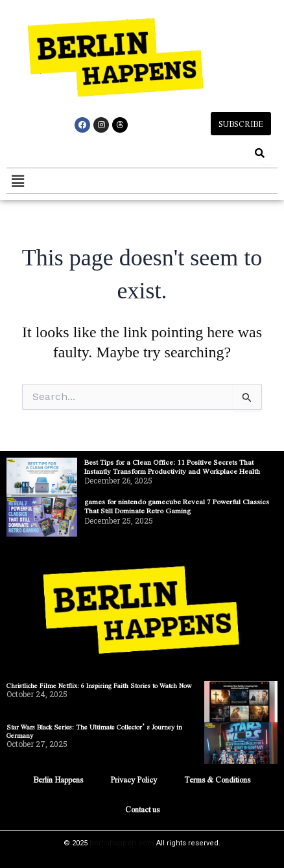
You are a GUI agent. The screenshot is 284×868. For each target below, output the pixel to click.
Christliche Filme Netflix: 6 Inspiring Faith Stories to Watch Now (99, 685)
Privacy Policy (134, 779)
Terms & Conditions (217, 779)
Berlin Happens (58, 779)
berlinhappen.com (122, 843)
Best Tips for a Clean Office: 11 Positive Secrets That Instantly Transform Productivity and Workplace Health (172, 466)
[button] (18, 181)
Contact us (142, 809)
